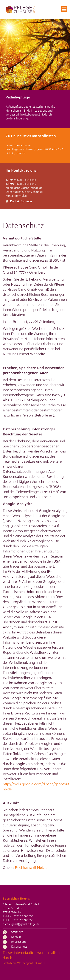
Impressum (18, 942)
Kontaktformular (21, 202)
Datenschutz (19, 947)
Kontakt (16, 937)
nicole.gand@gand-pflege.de (24, 188)
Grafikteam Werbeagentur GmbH (24, 963)
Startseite (17, 932)
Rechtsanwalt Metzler (32, 868)
